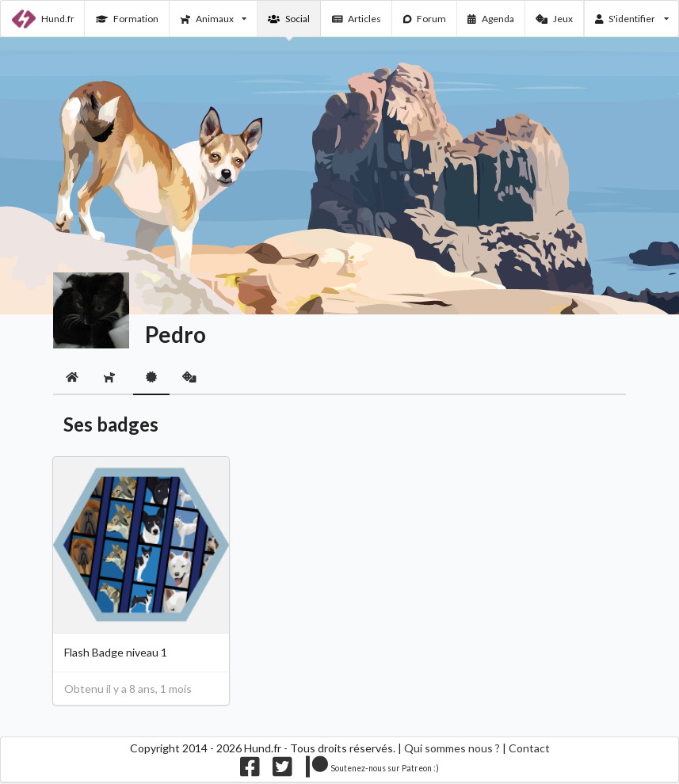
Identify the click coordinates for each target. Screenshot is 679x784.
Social (289, 19)
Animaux (214, 19)
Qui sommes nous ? (452, 748)
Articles (357, 19)
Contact (529, 748)
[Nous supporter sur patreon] (373, 771)
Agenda (491, 19)
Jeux (554, 19)
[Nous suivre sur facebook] (250, 771)
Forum (425, 19)
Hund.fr (43, 19)
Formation (127, 19)
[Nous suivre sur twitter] (282, 771)
